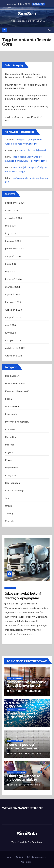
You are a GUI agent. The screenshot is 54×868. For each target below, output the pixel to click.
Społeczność (13, 483)
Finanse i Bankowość (17, 391)
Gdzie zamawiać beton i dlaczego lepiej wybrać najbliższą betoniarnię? (23, 598)
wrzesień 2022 (13, 356)
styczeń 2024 (13, 295)
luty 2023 (11, 333)
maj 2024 (11, 272)
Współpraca (26, 862)
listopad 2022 (13, 340)
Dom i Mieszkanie (15, 384)
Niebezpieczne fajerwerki (33, 150)
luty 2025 (11, 233)
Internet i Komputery (17, 422)
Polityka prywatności (37, 857)
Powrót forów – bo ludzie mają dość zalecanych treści (23, 717)
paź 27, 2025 (16, 691)
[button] (50, 30)
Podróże (10, 445)
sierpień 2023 (13, 317)
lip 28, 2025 (16, 754)
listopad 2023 (13, 302)
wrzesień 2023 (13, 310)
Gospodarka (12, 406)
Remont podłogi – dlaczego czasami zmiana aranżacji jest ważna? (25, 750)
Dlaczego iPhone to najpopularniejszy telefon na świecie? (24, 779)
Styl (7, 498)
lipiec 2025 (11, 210)
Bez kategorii (13, 376)
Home (8, 857)
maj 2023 (11, 325)
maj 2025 (11, 226)
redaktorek (29, 604)
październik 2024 (15, 249)
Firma (8, 399)
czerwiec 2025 (13, 218)
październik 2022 (15, 348)
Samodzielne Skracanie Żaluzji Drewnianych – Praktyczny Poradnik (27, 686)
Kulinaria (10, 429)
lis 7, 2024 (13, 604)
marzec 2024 (13, 287)
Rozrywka (11, 475)
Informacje (11, 414)
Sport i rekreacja (15, 491)
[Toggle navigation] (28, 30)
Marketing (11, 437)
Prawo (9, 460)
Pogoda (9, 452)
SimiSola (27, 14)
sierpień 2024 (13, 256)
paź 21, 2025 (16, 722)
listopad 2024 (13, 241)
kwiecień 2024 (13, 279)
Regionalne (11, 468)
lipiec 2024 (11, 264)
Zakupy (9, 513)
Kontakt (19, 857)
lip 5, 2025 (16, 785)
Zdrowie (10, 521)
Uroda (9, 506)
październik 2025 (15, 203)
